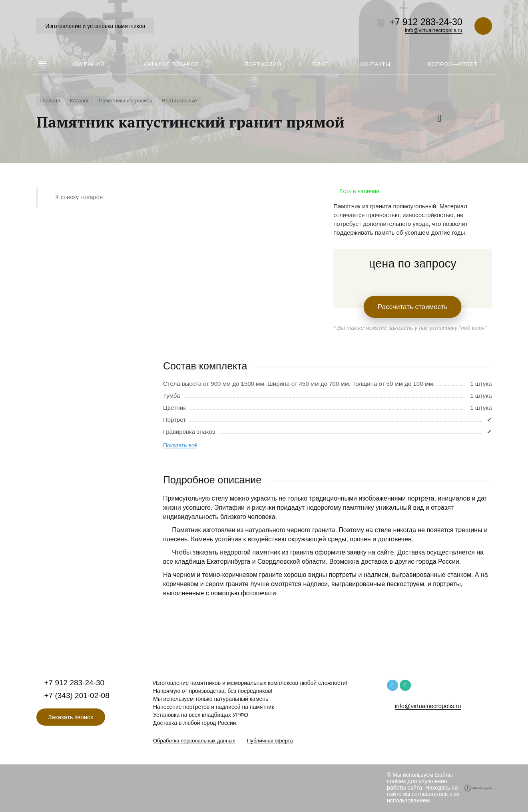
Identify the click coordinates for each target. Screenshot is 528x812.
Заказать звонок (71, 717)
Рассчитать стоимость (413, 307)
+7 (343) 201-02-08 (77, 695)
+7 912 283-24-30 (426, 22)
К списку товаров (79, 197)
